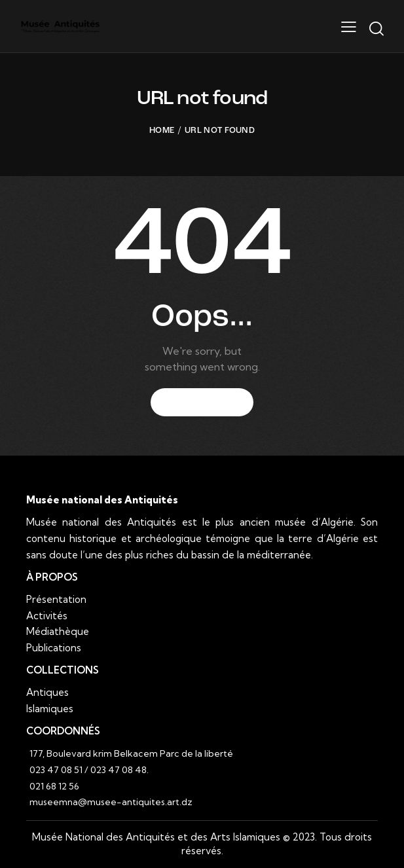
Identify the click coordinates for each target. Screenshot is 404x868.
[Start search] (376, 29)
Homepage (202, 403)
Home (162, 131)
